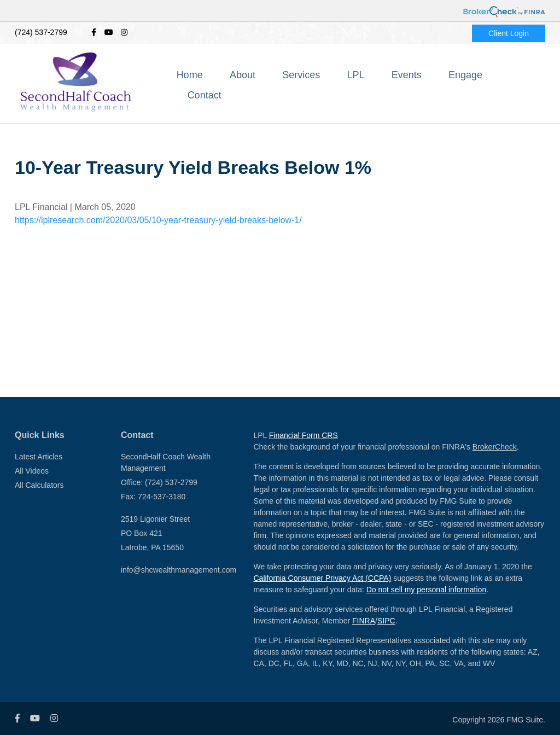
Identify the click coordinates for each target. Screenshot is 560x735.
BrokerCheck (495, 447)
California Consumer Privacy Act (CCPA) (323, 578)
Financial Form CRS (304, 435)
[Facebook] (94, 33)
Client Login (509, 33)
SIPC (386, 621)
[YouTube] (109, 33)
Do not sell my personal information (426, 590)
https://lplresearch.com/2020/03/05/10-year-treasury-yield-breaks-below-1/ (158, 220)
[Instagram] (124, 33)
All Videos (32, 471)
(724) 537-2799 (41, 32)
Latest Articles (39, 457)
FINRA (364, 621)
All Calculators (39, 485)
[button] (270, 85)
